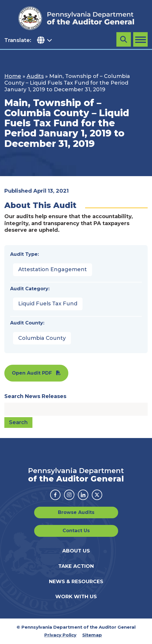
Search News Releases (35, 396)
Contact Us (76, 531)
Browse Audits (76, 512)
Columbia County (42, 338)
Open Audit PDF (32, 373)
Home (13, 76)
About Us (76, 551)
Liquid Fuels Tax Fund (48, 304)
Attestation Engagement (53, 269)
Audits (35, 76)
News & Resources (76, 581)
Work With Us (76, 596)
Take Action (76, 566)
